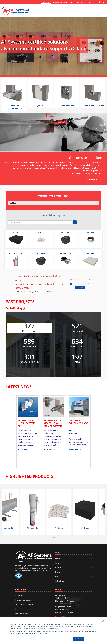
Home (57, 558)
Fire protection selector (24, 600)
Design (58, 572)
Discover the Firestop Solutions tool (88, 174)
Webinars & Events (22, 613)
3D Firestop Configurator (24, 604)
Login (91, 2)
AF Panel (91, 253)
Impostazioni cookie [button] (66, 639)
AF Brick (16, 232)
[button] (52, 538)
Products (58, 567)
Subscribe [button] (80, 288)
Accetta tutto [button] (79, 639)
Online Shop (60, 581)
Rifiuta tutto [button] (91, 639)
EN (72, 2)
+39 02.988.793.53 (61, 2)
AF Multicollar (66, 253)
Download (81, 2)
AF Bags (41, 232)
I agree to (80, 284)
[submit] (75, 222)
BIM (17, 609)
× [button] (103, 621)
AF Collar (91, 232)
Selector (46, 2)
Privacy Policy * (84, 284)
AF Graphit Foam (16, 253)
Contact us (60, 617)
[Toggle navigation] (104, 8)
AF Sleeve (41, 253)
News (57, 576)
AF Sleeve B (66, 232)
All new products (95, 179)
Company (59, 563)
